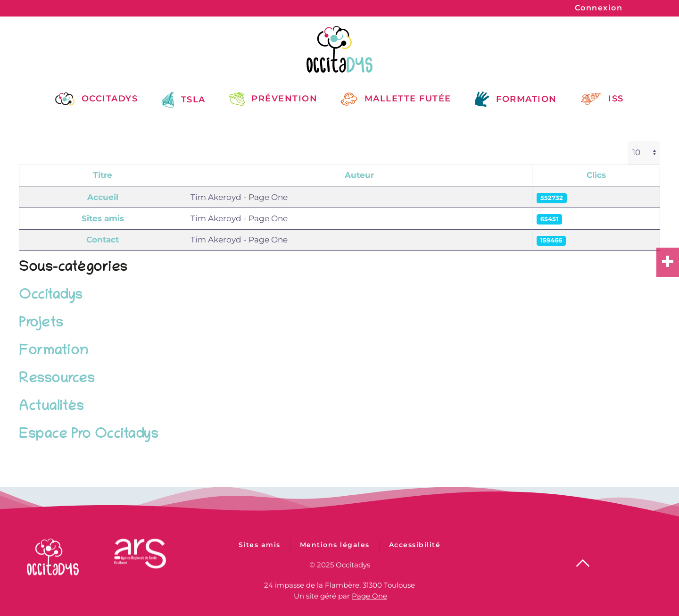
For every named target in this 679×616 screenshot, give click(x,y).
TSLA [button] (183, 100)
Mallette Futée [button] (396, 98)
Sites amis (103, 218)
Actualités (51, 407)
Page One (369, 595)
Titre (103, 175)
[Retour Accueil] (339, 49)
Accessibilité (415, 549)
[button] (583, 562)
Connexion (599, 8)
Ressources (57, 379)
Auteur (359, 175)
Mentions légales (335, 549)
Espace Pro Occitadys (88, 435)
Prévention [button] (273, 99)
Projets (41, 324)
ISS (602, 99)
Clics (596, 175)
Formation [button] (516, 99)
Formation (54, 352)
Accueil (103, 197)
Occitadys (51, 296)
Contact (103, 240)
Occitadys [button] (96, 99)
